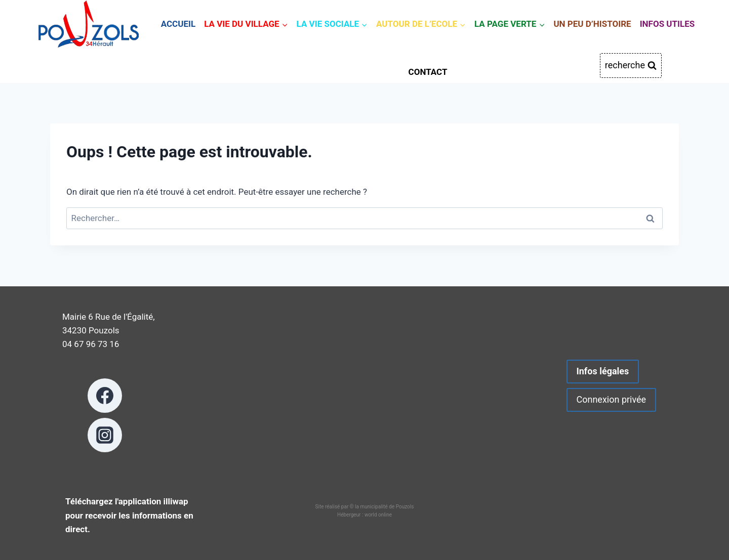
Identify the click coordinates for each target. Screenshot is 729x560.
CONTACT (428, 72)
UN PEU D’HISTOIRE (592, 24)
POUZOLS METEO (365, 398)
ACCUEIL (178, 24)
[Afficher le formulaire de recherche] (631, 66)
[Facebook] (105, 396)
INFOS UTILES (667, 24)
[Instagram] (105, 435)
